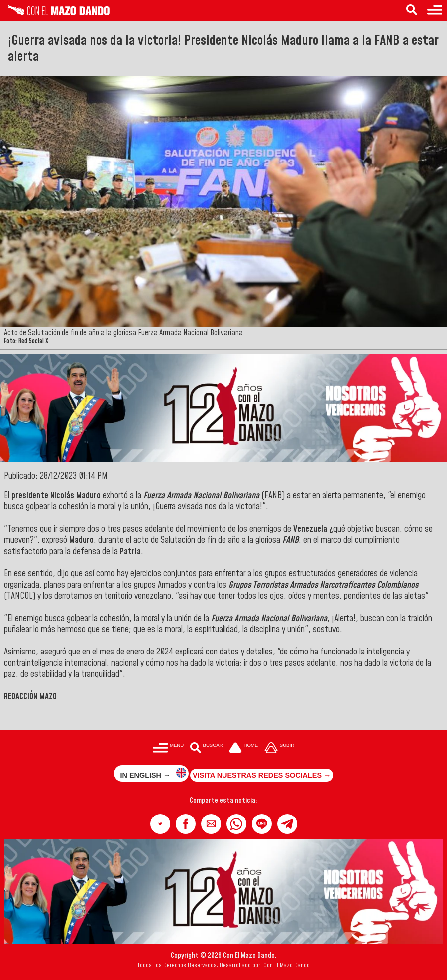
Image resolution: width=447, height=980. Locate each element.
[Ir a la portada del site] (243, 748)
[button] (160, 824)
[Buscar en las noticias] (412, 11)
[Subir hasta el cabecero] (279, 748)
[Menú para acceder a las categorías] (435, 11)
